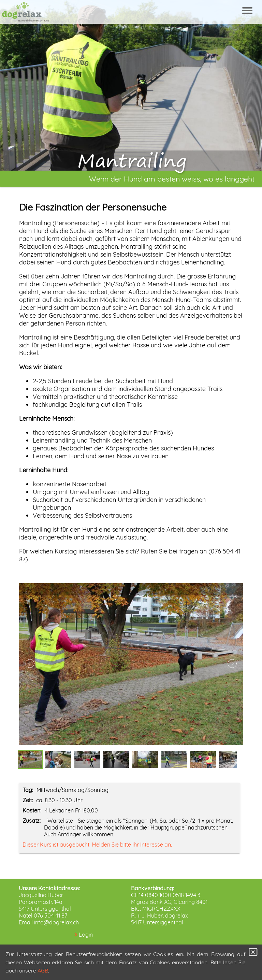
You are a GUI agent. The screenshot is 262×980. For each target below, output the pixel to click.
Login (86, 935)
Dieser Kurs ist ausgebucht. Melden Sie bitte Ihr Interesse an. (97, 845)
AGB (43, 970)
